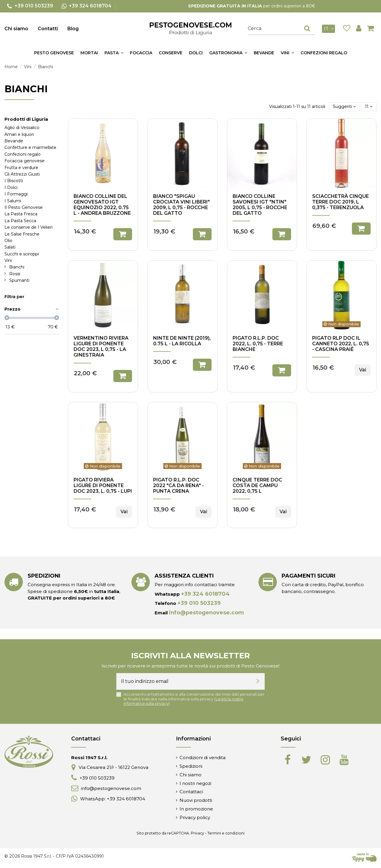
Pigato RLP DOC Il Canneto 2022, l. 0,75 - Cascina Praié (341, 344)
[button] (114, 53)
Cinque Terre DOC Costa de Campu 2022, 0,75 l (257, 485)
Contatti (48, 29)
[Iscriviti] (258, 681)
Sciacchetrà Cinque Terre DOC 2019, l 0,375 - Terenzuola (340, 202)
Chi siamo (16, 29)
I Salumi (13, 201)
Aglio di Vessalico (22, 128)
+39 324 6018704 (205, 594)
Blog (73, 29)
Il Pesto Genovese (24, 207)
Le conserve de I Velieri (28, 227)
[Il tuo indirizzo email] (184, 681)
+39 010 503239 (199, 603)
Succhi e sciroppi (22, 254)
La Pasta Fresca (21, 214)
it (330, 29)
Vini (8, 260)
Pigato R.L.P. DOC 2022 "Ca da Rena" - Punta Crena (178, 485)
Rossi (15, 274)
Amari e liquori (19, 134)
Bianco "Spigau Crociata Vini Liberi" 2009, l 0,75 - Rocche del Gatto (181, 205)
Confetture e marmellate (30, 147)
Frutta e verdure (21, 168)
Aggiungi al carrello (123, 234)
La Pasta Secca (20, 221)
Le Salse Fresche (22, 234)
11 (369, 106)
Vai (363, 370)
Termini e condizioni (226, 833)
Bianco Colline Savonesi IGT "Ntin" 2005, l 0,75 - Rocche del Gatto (260, 205)
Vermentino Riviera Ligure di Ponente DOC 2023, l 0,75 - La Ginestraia (101, 347)
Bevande (14, 141)
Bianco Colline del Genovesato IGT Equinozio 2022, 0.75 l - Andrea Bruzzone (102, 205)
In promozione (196, 809)
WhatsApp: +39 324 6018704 (113, 799)
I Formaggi (16, 194)
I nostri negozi (195, 783)
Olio (8, 241)
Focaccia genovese (24, 161)
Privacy (197, 833)
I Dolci (11, 187)
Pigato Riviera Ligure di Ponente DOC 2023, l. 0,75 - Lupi (103, 485)
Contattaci (191, 792)
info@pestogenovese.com (206, 613)
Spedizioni (191, 766)
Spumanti (19, 280)
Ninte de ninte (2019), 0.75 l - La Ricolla (182, 341)
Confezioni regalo (23, 154)
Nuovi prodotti (196, 800)
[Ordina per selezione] (344, 107)
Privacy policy (195, 817)
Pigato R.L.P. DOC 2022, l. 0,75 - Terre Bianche (258, 344)
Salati (10, 247)
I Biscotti (14, 181)
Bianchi (17, 267)
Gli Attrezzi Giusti (22, 174)
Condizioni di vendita (203, 757)
